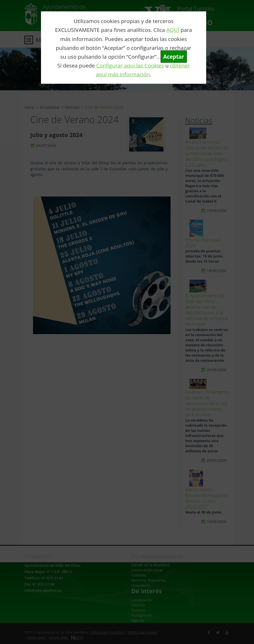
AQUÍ (173, 30)
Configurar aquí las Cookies (130, 65)
